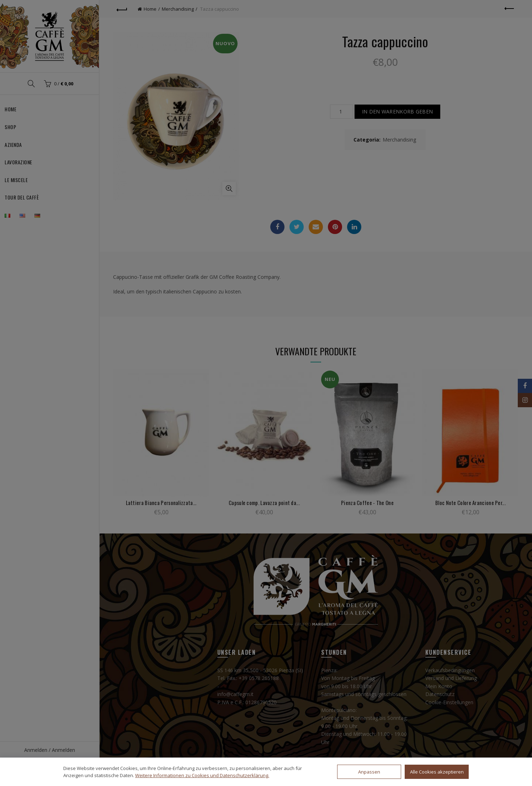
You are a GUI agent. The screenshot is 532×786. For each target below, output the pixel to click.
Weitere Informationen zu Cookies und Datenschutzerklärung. (202, 775)
